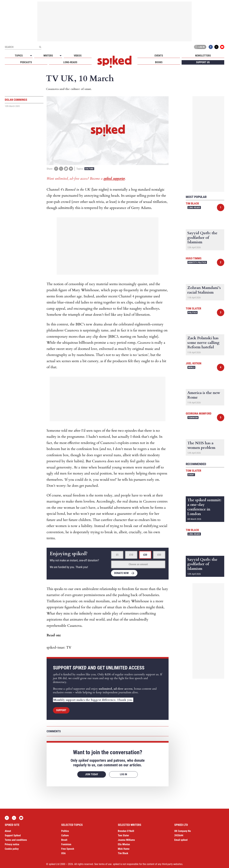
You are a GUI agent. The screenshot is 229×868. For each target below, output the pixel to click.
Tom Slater (193, 308)
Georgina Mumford (199, 413)
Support (61, 710)
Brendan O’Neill (126, 831)
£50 (159, 555)
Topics (19, 56)
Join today (92, 774)
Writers (48, 56)
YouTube (222, 47)
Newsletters (203, 56)
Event (191, 475)
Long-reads (70, 62)
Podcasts (26, 62)
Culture (89, 169)
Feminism (193, 418)
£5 (117, 555)
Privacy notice (12, 844)
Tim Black (192, 203)
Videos (78, 56)
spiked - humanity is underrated (114, 62)
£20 (145, 555)
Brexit (64, 840)
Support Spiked (13, 835)
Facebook (211, 47)
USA (63, 853)
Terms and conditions (16, 840)
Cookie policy (12, 849)
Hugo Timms (194, 258)
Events (159, 56)
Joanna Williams (126, 840)
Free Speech (68, 849)
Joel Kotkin (194, 363)
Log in (200, 47)
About (8, 831)
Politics (193, 313)
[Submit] (40, 47)
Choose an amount (138, 564)
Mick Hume (124, 849)
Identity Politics (197, 262)
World (191, 367)
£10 (131, 555)
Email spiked (181, 840)
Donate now (121, 573)
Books (159, 62)
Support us (203, 62)
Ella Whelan (124, 844)
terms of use (105, 864)
